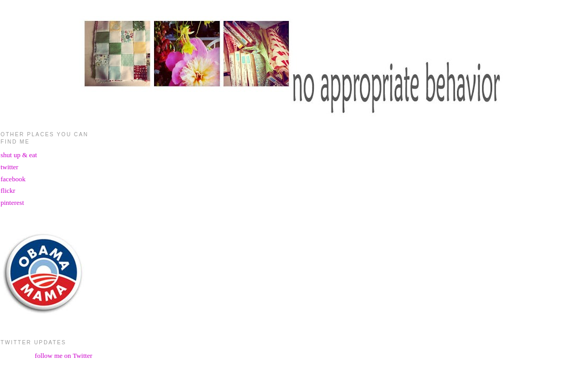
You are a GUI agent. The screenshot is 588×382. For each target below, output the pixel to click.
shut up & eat (19, 155)
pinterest (12, 203)
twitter (9, 167)
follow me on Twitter (63, 356)
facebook (13, 179)
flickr (8, 190)
